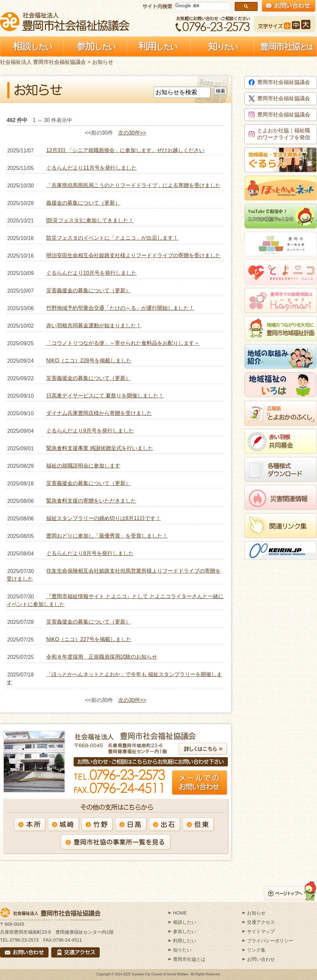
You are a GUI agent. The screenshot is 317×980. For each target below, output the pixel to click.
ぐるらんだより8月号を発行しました (90, 553)
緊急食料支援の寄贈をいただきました (91, 501)
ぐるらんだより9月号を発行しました (90, 431)
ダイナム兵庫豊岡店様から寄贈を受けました (99, 413)
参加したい (185, 931)
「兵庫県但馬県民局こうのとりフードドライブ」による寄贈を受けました (133, 185)
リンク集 (256, 950)
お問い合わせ (261, 959)
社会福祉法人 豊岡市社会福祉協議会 (65, 22)
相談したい (185, 922)
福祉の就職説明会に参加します (83, 466)
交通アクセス (261, 922)
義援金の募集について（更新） (83, 203)
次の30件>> (132, 133)
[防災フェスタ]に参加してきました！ (90, 220)
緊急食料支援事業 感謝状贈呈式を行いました (100, 448)
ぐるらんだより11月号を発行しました (91, 168)
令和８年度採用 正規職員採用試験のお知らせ (102, 657)
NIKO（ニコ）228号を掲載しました (89, 361)
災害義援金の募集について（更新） (88, 290)
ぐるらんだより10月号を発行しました (91, 273)
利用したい (185, 941)
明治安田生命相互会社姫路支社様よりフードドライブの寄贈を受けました (133, 255)
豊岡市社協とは (189, 959)
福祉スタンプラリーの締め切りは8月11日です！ (104, 518)
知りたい (182, 950)
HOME (180, 913)
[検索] (201, 6)
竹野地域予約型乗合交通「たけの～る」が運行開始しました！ (120, 308)
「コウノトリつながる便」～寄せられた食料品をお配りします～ (123, 343)
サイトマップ (261, 931)
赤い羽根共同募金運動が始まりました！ (94, 326)
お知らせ (103, 62)
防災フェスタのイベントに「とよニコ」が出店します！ (112, 238)
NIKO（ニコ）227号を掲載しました (89, 639)
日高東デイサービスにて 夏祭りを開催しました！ (105, 396)
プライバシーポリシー (270, 941)
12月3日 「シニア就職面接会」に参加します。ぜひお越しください (125, 150)
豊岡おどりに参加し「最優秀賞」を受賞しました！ (107, 536)
